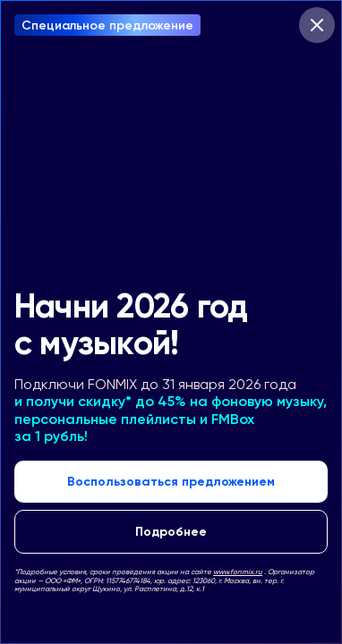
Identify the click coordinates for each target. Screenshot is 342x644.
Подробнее (171, 531)
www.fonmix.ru (238, 572)
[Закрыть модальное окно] (317, 25)
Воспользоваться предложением (171, 481)
